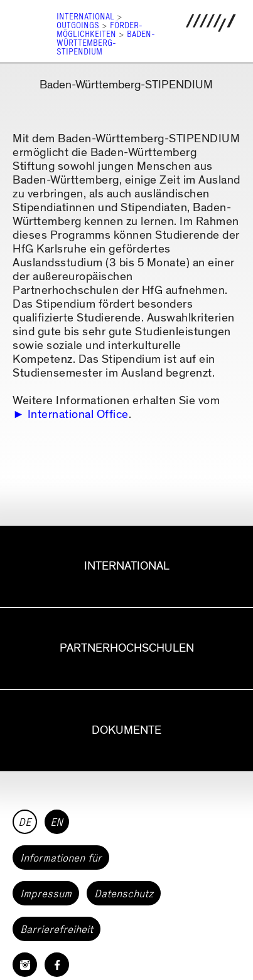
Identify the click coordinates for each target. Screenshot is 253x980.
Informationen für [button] (61, 858)
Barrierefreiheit (57, 929)
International (85, 17)
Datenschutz (124, 894)
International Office (78, 414)
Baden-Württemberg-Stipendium (106, 43)
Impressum (46, 894)
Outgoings (78, 25)
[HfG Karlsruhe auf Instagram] (25, 965)
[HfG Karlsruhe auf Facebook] (57, 965)
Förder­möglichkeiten (100, 30)
